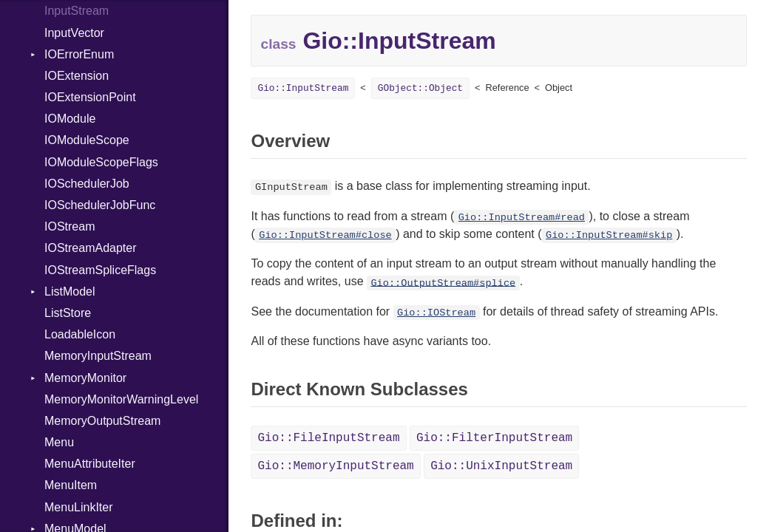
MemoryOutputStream (102, 421)
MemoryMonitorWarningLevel (121, 399)
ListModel (70, 291)
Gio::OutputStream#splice (443, 283)
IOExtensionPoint (90, 97)
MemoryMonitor (85, 378)
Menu (59, 442)
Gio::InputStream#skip (609, 235)
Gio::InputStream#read (522, 218)
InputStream (77, 11)
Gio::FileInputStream (328, 438)
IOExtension (77, 76)
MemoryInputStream (98, 356)
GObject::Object (420, 88)
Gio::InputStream (303, 88)
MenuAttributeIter (90, 464)
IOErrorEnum (79, 54)
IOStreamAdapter (91, 248)
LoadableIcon (80, 334)
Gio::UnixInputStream (501, 466)
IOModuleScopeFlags (101, 162)
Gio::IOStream (436, 313)
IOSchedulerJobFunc (100, 205)
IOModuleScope (87, 140)
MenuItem (71, 485)
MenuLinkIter (79, 507)
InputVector (74, 33)
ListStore (68, 313)
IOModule (70, 119)
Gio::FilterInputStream (494, 438)
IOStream (70, 226)
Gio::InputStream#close (325, 235)
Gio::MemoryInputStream (335, 466)
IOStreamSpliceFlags (100, 270)
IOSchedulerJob (87, 184)
